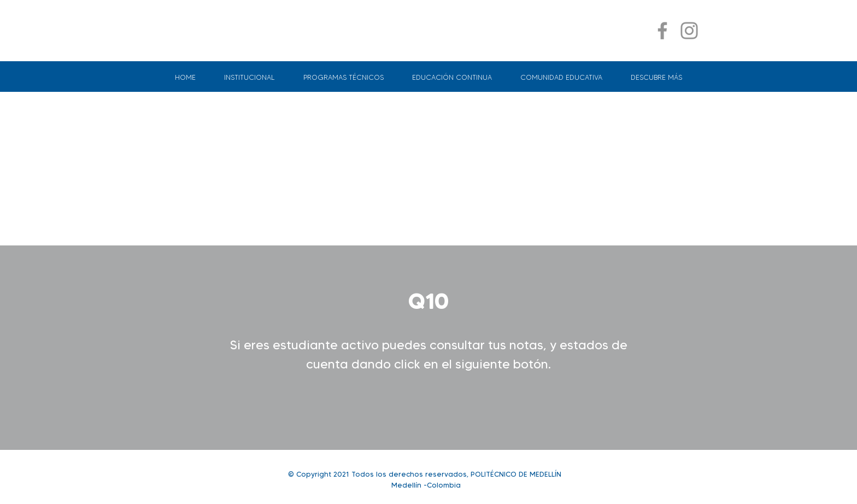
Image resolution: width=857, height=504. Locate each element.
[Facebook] (662, 31)
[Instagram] (689, 31)
